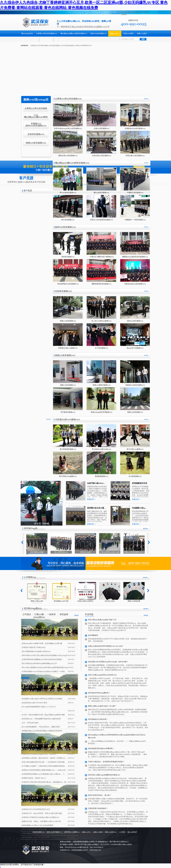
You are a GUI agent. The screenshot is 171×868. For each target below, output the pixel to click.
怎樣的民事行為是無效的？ (98, 808)
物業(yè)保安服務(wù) (36, 143)
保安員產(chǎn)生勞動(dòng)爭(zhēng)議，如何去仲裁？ (108, 662)
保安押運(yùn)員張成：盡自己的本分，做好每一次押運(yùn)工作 (45, 758)
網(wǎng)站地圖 (133, 12)
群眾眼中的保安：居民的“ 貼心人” (34, 778)
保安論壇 (64, 614)
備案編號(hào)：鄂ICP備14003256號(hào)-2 (113, 842)
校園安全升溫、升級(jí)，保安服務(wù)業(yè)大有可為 (41, 821)
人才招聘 (122, 832)
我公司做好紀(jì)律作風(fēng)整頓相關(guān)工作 (39, 663)
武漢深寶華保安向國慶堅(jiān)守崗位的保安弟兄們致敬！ (43, 659)
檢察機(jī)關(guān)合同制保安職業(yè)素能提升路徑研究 (42, 731)
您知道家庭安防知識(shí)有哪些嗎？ (101, 748)
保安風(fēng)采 (31, 528)
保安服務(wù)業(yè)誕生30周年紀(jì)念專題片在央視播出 (42, 699)
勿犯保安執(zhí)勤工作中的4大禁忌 (34, 703)
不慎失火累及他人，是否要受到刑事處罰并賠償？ (106, 762)
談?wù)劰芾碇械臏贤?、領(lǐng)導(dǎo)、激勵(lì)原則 (41, 727)
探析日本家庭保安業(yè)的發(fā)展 (34, 829)
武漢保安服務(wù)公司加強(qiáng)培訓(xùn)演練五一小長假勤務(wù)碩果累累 (45, 671)
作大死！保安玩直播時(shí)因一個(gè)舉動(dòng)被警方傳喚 (43, 715)
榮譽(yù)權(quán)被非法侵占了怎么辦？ (102, 706)
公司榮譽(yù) (30, 577)
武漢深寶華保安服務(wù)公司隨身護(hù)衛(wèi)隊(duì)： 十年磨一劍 (45, 774)
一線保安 (52, 614)
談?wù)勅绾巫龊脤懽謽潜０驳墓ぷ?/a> (39, 707)
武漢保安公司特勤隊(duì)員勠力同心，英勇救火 (39, 754)
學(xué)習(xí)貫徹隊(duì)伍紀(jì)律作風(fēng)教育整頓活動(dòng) (45, 667)
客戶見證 (28, 191)
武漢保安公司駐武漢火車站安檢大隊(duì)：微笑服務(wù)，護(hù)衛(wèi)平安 (45, 782)
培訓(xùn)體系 (128, 34)
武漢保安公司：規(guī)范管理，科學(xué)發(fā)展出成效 (42, 813)
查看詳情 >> (92, 499)
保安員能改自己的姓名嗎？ (98, 719)
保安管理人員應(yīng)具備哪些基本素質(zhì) (104, 775)
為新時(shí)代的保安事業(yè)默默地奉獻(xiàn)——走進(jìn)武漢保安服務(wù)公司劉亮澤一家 (45, 770)
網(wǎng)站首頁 (27, 34)
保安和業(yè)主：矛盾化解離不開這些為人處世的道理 (41, 719)
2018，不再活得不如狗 (30, 723)
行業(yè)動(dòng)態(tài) (39, 615)
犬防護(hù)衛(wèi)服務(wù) (67, 419)
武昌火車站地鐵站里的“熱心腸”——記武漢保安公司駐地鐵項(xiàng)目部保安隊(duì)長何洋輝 (45, 762)
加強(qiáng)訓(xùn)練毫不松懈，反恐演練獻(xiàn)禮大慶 (42, 643)
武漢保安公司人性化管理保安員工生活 (36, 809)
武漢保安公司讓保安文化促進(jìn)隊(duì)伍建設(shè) (40, 817)
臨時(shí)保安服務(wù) (99, 34)
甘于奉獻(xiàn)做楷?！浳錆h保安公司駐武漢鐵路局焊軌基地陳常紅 (45, 766)
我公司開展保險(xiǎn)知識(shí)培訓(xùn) (36, 651)
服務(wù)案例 (142, 34)
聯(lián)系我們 (144, 12)
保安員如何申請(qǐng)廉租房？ (99, 693)
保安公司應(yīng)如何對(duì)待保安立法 (102, 675)
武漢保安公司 (65, 850)
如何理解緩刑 (93, 635)
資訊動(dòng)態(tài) (33, 608)
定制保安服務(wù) (36, 134)
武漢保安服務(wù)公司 (80, 850)
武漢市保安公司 (95, 850)
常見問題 (89, 614)
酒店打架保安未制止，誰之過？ (100, 795)
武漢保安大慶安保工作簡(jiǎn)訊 (34, 647)
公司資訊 (27, 614)
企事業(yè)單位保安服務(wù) (47, 34)
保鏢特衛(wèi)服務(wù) (72, 832)
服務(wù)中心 (115, 34)
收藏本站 (124, 12)
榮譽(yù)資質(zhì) (111, 832)
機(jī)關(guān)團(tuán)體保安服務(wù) (74, 34)
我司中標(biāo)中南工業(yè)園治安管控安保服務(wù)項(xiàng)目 (45, 655)
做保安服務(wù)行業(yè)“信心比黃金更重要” (38, 825)
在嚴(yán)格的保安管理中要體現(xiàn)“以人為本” (106, 646)
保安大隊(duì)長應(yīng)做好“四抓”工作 (102, 620)
